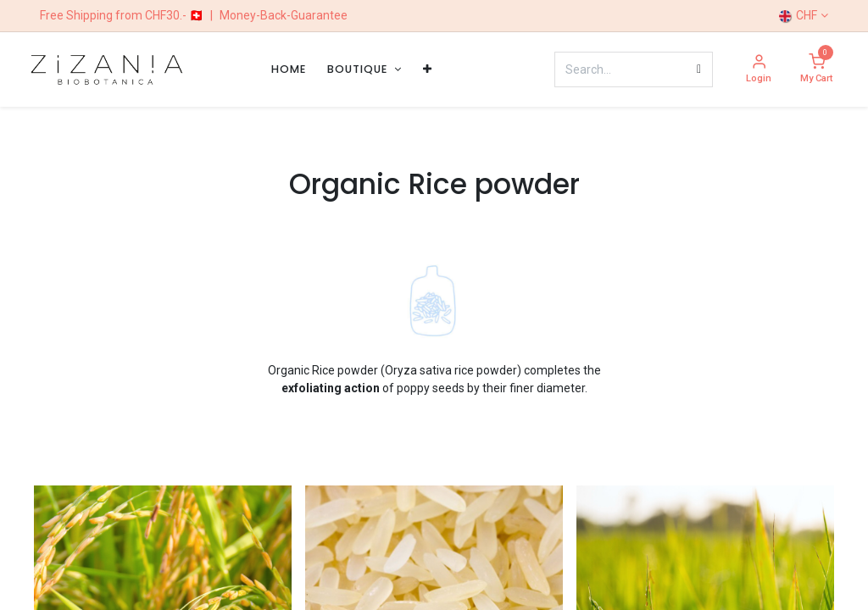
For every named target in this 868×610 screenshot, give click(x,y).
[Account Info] (759, 70)
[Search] (699, 69)
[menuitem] (289, 69)
